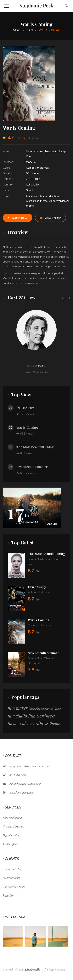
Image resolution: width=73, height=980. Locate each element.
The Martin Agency (14, 887)
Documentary (41, 372)
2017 (37, 179)
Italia (29, 185)
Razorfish (8, 896)
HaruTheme (46, 658)
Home (17, 30)
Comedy (31, 168)
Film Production (12, 818)
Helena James (35, 151)
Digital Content (12, 835)
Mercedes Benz (11, 878)
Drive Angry (25, 408)
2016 (29, 179)
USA (36, 185)
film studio (47, 196)
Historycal (43, 168)
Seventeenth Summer (32, 467)
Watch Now (18, 218)
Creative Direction (14, 826)
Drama (32, 559)
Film (30, 30)
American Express (13, 869)
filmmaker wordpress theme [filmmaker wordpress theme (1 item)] (45, 709)
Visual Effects (11, 844)
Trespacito (51, 151)
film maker (32, 196)
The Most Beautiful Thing (35, 447)
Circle (28, 372)
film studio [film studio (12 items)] (17, 716)
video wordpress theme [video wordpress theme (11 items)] (40, 723)
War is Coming (27, 427)
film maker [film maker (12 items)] (18, 708)
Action (32, 592)
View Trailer (51, 218)
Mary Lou (32, 162)
